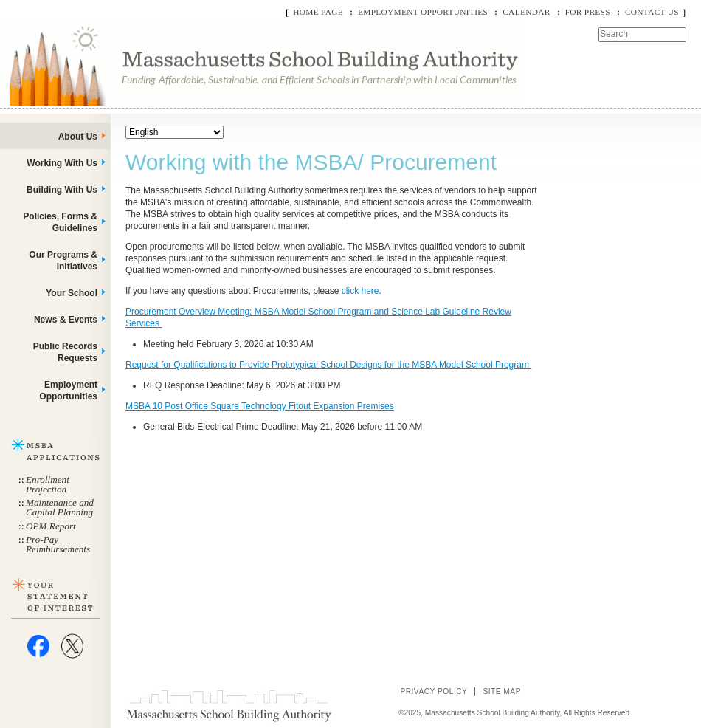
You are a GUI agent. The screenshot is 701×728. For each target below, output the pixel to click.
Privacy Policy (434, 691)
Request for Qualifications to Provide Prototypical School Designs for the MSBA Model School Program (328, 365)
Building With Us (62, 190)
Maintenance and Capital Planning (60, 507)
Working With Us (62, 163)
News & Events (66, 320)
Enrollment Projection (48, 484)
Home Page (318, 12)
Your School (72, 293)
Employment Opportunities (423, 12)
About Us (78, 137)
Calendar (526, 12)
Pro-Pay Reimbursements (58, 544)
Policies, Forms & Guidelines (60, 222)
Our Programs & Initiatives (63, 261)
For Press (588, 12)
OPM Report (51, 526)
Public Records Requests (65, 352)
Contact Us (652, 12)
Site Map (502, 691)
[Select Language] (175, 132)
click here (360, 291)
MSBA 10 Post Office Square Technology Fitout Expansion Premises (260, 406)
